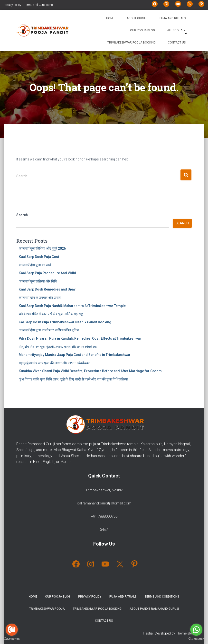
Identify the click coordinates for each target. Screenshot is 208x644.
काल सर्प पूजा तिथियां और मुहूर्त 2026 (42, 248)
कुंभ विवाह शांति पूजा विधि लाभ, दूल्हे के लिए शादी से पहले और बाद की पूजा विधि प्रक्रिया (73, 379)
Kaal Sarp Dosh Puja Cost (39, 257)
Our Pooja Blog (142, 30)
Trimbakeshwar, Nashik (104, 490)
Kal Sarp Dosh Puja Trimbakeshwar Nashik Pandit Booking (65, 322)
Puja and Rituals (173, 18)
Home (110, 18)
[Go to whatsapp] (196, 630)
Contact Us (177, 43)
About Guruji (137, 18)
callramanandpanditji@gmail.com (104, 503)
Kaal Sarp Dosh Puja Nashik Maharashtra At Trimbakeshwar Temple (72, 306)
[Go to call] (12, 630)
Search (22, 215)
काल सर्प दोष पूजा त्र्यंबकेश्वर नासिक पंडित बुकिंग (49, 330)
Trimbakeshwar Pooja (47, 609)
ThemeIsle (184, 633)
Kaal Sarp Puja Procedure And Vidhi (47, 273)
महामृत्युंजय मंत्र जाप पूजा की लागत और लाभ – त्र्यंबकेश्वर (54, 363)
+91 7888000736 (104, 516)
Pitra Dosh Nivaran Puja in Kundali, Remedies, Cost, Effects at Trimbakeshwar (80, 338)
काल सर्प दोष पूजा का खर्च (35, 265)
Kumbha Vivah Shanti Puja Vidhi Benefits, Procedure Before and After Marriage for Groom (90, 371)
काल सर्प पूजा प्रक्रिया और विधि (38, 281)
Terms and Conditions (39, 5)
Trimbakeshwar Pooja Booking (132, 43)
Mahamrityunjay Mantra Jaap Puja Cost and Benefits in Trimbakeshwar (75, 355)
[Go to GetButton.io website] (196, 639)
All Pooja (176, 30)
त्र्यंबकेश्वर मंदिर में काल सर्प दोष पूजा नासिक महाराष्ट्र (51, 314)
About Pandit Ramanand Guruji (154, 609)
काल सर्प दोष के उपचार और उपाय (40, 298)
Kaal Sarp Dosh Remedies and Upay (47, 289)
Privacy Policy (12, 5)
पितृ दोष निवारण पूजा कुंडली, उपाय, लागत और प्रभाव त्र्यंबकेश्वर (58, 347)
